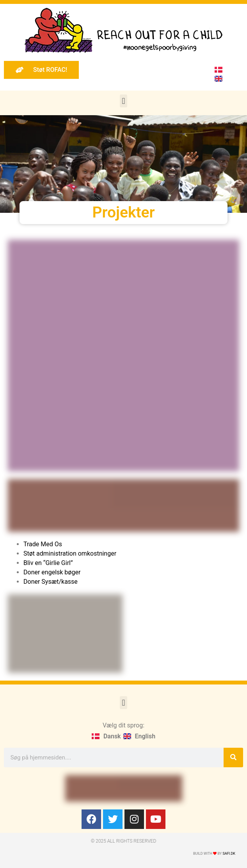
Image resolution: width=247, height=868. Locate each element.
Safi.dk (229, 854)
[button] (123, 101)
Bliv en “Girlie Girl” (48, 563)
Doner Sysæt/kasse (51, 582)
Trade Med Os (43, 544)
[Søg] (233, 757)
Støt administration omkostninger (70, 553)
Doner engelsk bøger (52, 572)
